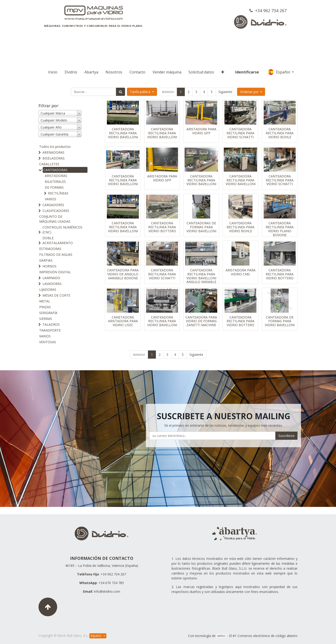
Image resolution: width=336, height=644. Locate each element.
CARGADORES (53, 205)
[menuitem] (53, 72)
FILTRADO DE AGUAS (56, 254)
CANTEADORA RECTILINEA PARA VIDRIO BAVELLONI (123, 133)
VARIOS (51, 199)
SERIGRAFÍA (48, 313)
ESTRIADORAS (50, 249)
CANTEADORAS (55, 170)
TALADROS (51, 324)
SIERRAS (46, 319)
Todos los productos (55, 147)
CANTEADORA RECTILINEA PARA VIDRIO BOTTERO (162, 227)
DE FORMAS (54, 187)
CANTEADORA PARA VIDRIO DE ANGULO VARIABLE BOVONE (123, 274)
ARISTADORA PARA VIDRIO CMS (241, 272)
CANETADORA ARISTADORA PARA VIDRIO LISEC (123, 321)
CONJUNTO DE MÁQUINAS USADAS (55, 219)
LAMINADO (51, 278)
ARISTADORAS (56, 176)
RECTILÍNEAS (58, 193)
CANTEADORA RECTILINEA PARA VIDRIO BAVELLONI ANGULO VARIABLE (201, 276)
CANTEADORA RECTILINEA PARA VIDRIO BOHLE (280, 133)
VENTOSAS (48, 342)
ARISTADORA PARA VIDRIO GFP (201, 131)
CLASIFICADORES (56, 211)
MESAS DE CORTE (56, 295)
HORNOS (49, 266)
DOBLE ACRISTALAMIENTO (58, 240)
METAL (45, 301)
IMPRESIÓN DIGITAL (55, 272)
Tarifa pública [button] (141, 92)
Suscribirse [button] (286, 436)
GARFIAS (46, 260)
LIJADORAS (48, 289)
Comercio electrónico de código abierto (268, 636)
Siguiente (225, 92)
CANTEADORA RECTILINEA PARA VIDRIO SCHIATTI (240, 133)
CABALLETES (49, 164)
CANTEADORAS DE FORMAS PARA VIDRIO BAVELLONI (201, 227)
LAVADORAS (52, 284)
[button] (223, 72)
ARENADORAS (53, 152)
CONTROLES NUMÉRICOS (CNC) (62, 230)
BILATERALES (55, 182)
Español (280, 72)
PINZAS (45, 307)
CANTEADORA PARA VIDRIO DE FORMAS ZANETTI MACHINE (201, 321)
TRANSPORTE (50, 330)
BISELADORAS (54, 158)
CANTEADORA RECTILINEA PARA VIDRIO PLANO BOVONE (280, 229)
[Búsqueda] (121, 92)
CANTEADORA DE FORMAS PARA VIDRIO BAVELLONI (280, 321)
